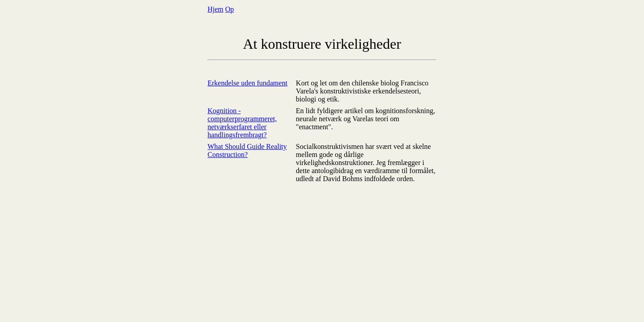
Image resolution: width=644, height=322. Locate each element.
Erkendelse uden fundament (248, 83)
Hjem (216, 9)
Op (230, 9)
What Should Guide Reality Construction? (247, 150)
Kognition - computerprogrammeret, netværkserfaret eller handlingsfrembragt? (242, 123)
